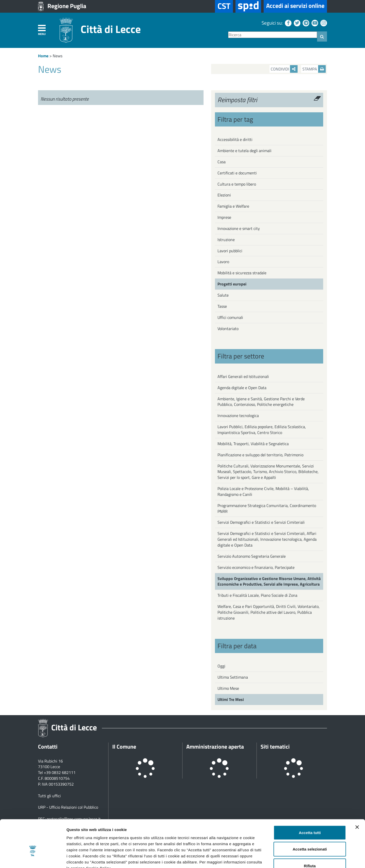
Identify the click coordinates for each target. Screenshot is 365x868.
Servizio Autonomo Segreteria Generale (252, 556)
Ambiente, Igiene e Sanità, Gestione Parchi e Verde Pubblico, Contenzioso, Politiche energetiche (261, 402)
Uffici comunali (230, 317)
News (58, 56)
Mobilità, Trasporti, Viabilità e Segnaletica (253, 444)
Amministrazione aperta (215, 747)
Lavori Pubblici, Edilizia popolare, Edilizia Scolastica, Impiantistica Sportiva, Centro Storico (262, 430)
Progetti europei (232, 284)
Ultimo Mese (228, 688)
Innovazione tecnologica (238, 415)
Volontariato (228, 329)
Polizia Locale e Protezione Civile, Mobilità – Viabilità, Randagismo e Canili (263, 491)
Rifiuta (310, 835)
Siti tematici (275, 747)
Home (43, 56)
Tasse (222, 306)
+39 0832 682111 (60, 772)
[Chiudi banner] (357, 796)
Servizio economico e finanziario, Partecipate (256, 567)
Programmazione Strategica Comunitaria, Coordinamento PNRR (267, 508)
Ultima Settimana (233, 677)
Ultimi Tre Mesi (231, 699)
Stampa (314, 69)
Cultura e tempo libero (237, 184)
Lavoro (223, 262)
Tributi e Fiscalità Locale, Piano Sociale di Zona (257, 595)
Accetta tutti (310, 801)
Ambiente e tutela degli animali (244, 151)
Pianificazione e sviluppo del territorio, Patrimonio (260, 455)
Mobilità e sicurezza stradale (242, 273)
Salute (223, 295)
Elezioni (224, 195)
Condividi (284, 69)
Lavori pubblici (230, 251)
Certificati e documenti (237, 173)
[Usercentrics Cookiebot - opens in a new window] (33, 858)
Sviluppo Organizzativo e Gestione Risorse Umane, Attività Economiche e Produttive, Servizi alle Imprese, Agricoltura (269, 581)
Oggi (221, 666)
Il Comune (124, 747)
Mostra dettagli (267, 858)
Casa (222, 162)
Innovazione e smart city (239, 228)
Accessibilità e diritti (235, 139)
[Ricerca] (273, 35)
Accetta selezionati (310, 818)
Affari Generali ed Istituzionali (243, 376)
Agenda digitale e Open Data (242, 388)
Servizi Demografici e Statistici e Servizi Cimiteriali (261, 522)
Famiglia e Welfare (233, 206)
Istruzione (226, 240)
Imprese (224, 217)
